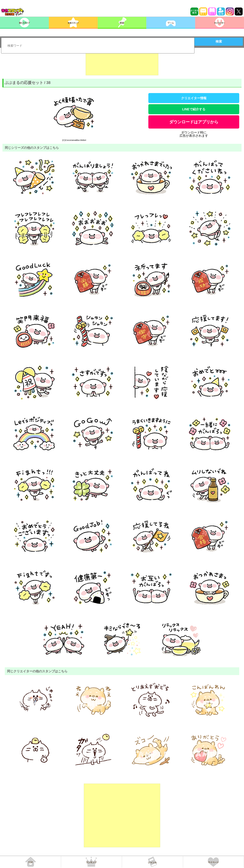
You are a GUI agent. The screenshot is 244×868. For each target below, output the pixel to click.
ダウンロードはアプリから (194, 122)
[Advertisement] (122, 64)
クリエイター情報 (194, 98)
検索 (219, 41)
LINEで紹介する (194, 109)
